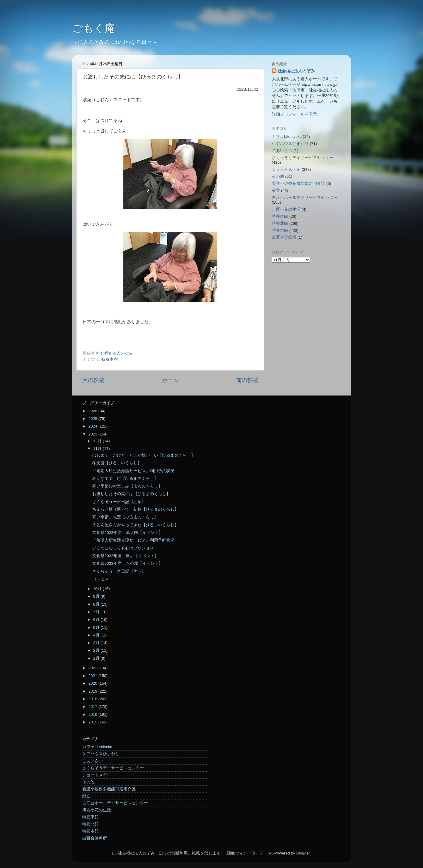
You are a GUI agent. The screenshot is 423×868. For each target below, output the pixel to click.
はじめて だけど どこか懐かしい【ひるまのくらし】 (144, 455)
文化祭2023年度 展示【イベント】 (125, 556)
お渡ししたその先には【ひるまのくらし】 (131, 494)
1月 (97, 658)
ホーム (171, 380)
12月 (98, 441)
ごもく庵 (94, 28)
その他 (278, 176)
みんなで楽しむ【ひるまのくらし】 (125, 479)
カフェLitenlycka (287, 136)
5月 (97, 627)
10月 (98, 589)
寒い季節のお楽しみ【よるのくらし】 (127, 486)
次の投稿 (93, 380)
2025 (93, 419)
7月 (97, 612)
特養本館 (110, 360)
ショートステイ (286, 169)
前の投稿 (247, 380)
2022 (93, 668)
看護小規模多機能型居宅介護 (298, 184)
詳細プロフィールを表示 (294, 114)
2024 (93, 426)
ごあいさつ (282, 151)
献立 (276, 191)
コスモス (100, 579)
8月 (97, 604)
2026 (93, 411)
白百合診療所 (284, 237)
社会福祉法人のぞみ (296, 71)
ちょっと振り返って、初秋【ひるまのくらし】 (135, 509)
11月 (98, 449)
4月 (97, 635)
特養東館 (280, 216)
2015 (93, 722)
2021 (93, 676)
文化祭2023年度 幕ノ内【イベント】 (127, 533)
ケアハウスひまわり (290, 144)
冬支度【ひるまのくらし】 (117, 463)
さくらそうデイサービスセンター (303, 158)
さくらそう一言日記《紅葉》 (119, 502)
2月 (97, 650)
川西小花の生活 (286, 209)
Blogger (303, 853)
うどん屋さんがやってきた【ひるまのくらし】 (135, 525)
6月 (97, 620)
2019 (93, 691)
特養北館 (280, 223)
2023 (93, 434)
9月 (97, 596)
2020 (93, 683)
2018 (93, 699)
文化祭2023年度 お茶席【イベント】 (127, 563)
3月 (97, 643)
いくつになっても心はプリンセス (123, 548)
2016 (93, 714)
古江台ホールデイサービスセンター (305, 198)
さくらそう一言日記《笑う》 (119, 571)
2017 (93, 707)
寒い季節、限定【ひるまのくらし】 (125, 517)
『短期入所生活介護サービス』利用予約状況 (133, 471)
